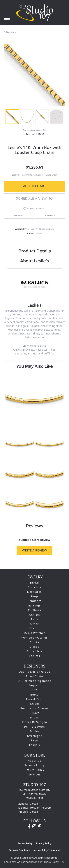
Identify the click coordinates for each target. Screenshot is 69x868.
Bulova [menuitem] (35, 713)
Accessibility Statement (47, 850)
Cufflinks (49, 353)
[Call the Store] (34, 798)
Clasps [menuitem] (35, 647)
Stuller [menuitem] (34, 731)
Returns (50, 216)
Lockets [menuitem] (34, 656)
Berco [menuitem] (35, 695)
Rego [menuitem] (34, 740)
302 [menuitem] (34, 690)
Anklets (17, 350)
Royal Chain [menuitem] (35, 676)
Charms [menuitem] (34, 628)
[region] (34, 75)
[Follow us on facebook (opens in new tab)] (29, 826)
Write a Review (34, 550)
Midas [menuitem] (34, 717)
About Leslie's (35, 261)
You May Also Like (34, 366)
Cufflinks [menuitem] (34, 610)
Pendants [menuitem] (34, 601)
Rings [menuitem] (34, 596)
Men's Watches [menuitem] (34, 633)
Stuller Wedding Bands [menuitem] (35, 681)
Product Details (35, 251)
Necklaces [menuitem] (35, 592)
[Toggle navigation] (7, 20)
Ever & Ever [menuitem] (35, 699)
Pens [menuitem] (34, 619)
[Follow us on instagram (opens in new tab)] (34, 826)
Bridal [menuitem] (35, 583)
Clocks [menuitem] (34, 642)
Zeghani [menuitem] (34, 685)
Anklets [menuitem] (34, 615)
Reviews (35, 526)
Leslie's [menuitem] (34, 745)
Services (35, 774)
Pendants (21, 353)
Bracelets (29, 350)
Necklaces (12, 32)
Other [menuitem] (34, 624)
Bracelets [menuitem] (34, 587)
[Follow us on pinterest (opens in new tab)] (40, 826)
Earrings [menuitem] (34, 605)
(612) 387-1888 (34, 134)
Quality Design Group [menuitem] (34, 672)
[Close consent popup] (63, 862)
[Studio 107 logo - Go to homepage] (35, 12)
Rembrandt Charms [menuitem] (35, 708)
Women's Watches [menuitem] (34, 638)
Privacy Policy (35, 765)
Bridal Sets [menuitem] (34, 651)
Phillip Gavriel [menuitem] (34, 727)
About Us (34, 761)
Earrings (33, 353)
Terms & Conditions (20, 850)
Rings (52, 350)
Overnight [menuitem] (34, 736)
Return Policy (34, 770)
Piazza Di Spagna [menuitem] (34, 722)
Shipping (19, 216)
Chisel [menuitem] (34, 704)
